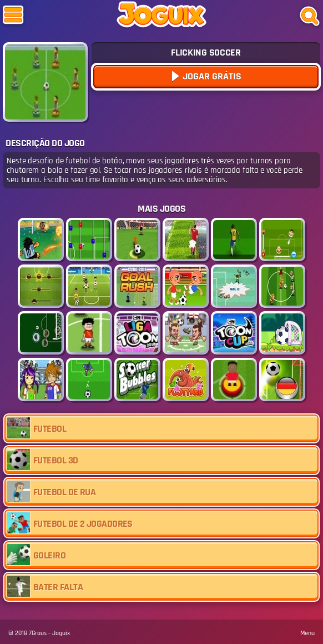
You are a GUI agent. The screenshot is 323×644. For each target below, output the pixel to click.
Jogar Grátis (211, 76)
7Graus (38, 633)
